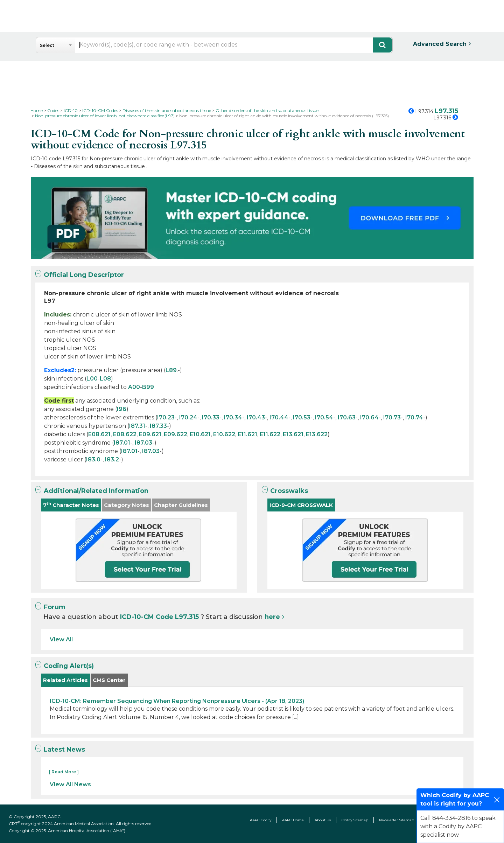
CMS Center (109, 680)
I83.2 (112, 459)
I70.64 (369, 417)
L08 (105, 379)
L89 (171, 370)
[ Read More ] (64, 772)
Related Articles (65, 680)
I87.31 (137, 426)
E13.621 (293, 434)
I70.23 (166, 417)
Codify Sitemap (355, 820)
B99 (148, 387)
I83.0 (93, 459)
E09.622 (176, 434)
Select (47, 45)
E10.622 (224, 434)
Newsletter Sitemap (397, 820)
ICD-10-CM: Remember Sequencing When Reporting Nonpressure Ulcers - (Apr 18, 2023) (177, 701)
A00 (134, 387)
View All (61, 639)
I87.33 (158, 426)
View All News (70, 784)
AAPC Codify (261, 820)
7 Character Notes (71, 505)
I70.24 (188, 417)
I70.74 (414, 417)
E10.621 (200, 434)
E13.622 (317, 434)
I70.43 (256, 417)
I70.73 (392, 417)
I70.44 (279, 417)
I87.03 (143, 443)
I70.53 (302, 417)
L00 (92, 379)
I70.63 (347, 417)
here (272, 617)
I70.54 (324, 417)
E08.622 (125, 434)
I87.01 (122, 443)
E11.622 (270, 434)
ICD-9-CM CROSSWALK (301, 505)
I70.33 (211, 417)
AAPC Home (293, 820)
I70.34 (233, 417)
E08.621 (99, 434)
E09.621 (150, 434)
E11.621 (247, 434)
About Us (323, 820)
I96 (122, 409)
